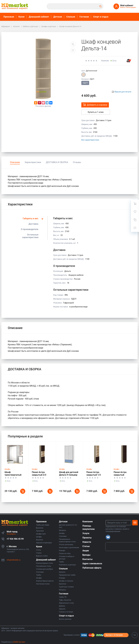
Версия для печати (123, 92)
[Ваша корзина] (135, 204)
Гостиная (84, 17)
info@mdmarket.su (14, 560)
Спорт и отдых (101, 17)
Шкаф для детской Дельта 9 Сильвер (69, 474)
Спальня (71, 17)
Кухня (21, 17)
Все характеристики (90, 140)
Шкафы (7, 469)
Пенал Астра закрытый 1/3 (93, 474)
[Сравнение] (135, 220)
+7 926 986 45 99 (15, 539)
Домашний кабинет (39, 17)
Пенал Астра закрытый (120, 474)
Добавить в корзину (95, 105)
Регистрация (131, 7)
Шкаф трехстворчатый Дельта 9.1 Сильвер (15, 475)
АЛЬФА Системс (19, 642)
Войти (122, 7)
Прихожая (9, 17)
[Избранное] (135, 212)
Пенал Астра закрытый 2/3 (39, 474)
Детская (58, 17)
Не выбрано (12, 534)
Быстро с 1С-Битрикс (114, 635)
